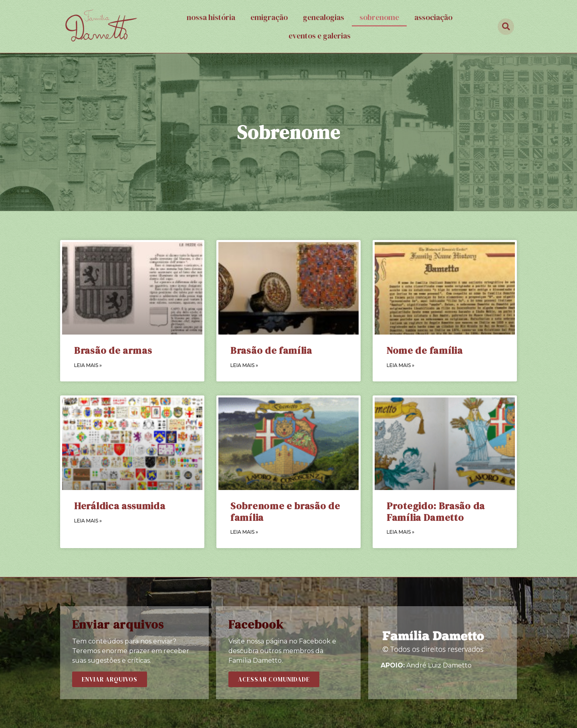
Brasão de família (271, 350)
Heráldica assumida (120, 506)
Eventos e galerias (320, 36)
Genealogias (324, 17)
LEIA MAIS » (88, 365)
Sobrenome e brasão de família (285, 512)
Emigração (269, 17)
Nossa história (211, 17)
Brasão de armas (113, 350)
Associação (433, 17)
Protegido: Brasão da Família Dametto (436, 512)
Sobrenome (379, 17)
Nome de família (425, 350)
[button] (110, 679)
